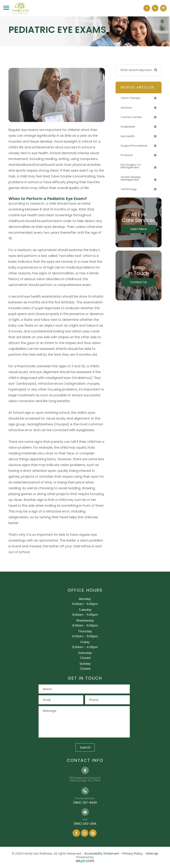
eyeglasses (129, 127)
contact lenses (132, 117)
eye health (128, 137)
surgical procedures (135, 146)
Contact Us (139, 283)
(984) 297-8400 (85, 803)
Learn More (139, 230)
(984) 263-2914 (85, 824)
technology (129, 191)
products (127, 156)
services (127, 108)
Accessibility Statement (102, 853)
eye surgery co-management (132, 167)
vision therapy (131, 98)
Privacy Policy (132, 853)
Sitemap (152, 853)
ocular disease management (132, 179)
